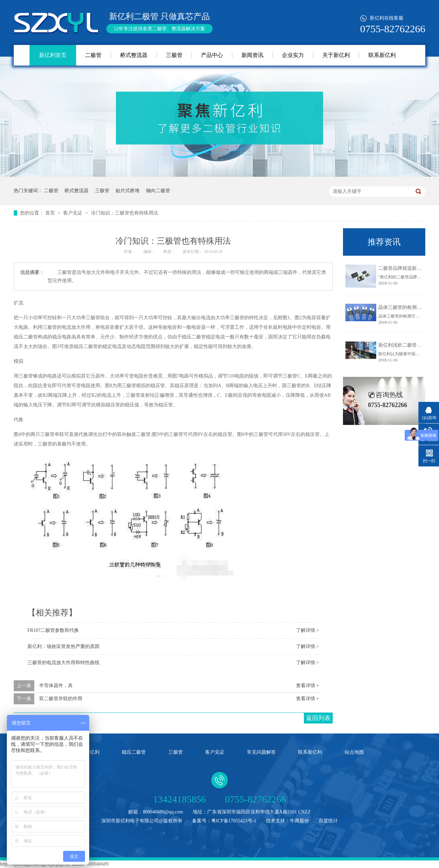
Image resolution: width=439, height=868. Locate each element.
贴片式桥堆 (128, 191)
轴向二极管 (158, 191)
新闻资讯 (252, 55)
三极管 (174, 55)
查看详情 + (307, 686)
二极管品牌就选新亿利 (402, 268)
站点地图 (354, 752)
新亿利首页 (53, 55)
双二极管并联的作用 (61, 699)
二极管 (93, 55)
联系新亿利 (382, 55)
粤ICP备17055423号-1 (234, 821)
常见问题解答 (261, 752)
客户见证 (73, 213)
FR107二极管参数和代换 (53, 630)
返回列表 (318, 718)
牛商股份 (299, 821)
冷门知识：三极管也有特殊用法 (124, 213)
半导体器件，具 (56, 686)
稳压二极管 (134, 752)
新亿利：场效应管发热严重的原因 (63, 646)
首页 (51, 213)
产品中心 (212, 55)
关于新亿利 (336, 55)
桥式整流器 (134, 55)
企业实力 (293, 55)
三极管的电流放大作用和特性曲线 (63, 663)
